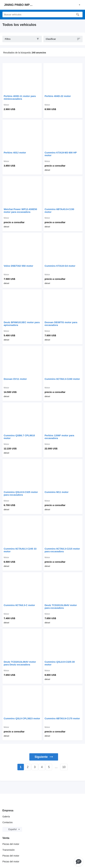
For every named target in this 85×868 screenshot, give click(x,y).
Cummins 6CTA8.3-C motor (19, 605)
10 (64, 767)
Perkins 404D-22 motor (58, 96)
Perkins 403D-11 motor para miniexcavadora (20, 97)
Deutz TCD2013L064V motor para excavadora (61, 606)
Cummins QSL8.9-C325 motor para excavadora (21, 493)
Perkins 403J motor (15, 153)
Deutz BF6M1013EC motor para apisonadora (22, 324)
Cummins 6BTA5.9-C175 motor (62, 718)
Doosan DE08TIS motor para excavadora (61, 324)
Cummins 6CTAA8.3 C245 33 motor (20, 550)
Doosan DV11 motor (15, 379)
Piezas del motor (11, 844)
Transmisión (9, 850)
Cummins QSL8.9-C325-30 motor (60, 663)
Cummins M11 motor (57, 492)
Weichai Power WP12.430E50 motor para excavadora (20, 211)
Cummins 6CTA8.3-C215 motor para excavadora (62, 550)
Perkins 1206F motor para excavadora (59, 437)
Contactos (7, 822)
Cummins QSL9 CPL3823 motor (22, 718)
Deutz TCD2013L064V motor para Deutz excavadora (20, 663)
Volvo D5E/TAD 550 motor (18, 266)
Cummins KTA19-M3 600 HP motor (61, 154)
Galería (6, 817)
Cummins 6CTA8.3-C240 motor (62, 379)
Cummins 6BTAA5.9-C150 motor (59, 211)
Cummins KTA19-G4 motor (60, 266)
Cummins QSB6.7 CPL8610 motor (19, 437)
